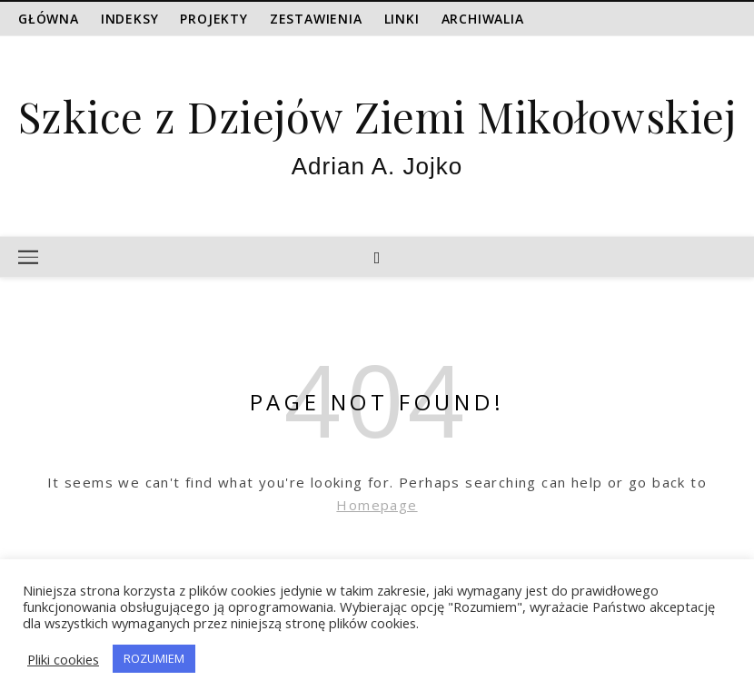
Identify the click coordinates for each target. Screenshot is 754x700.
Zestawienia (316, 19)
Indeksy (130, 19)
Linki (402, 19)
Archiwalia (483, 19)
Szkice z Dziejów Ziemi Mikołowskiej (377, 116)
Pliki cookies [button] (63, 659)
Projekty (213, 19)
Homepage (377, 505)
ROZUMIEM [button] (154, 658)
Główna (49, 19)
